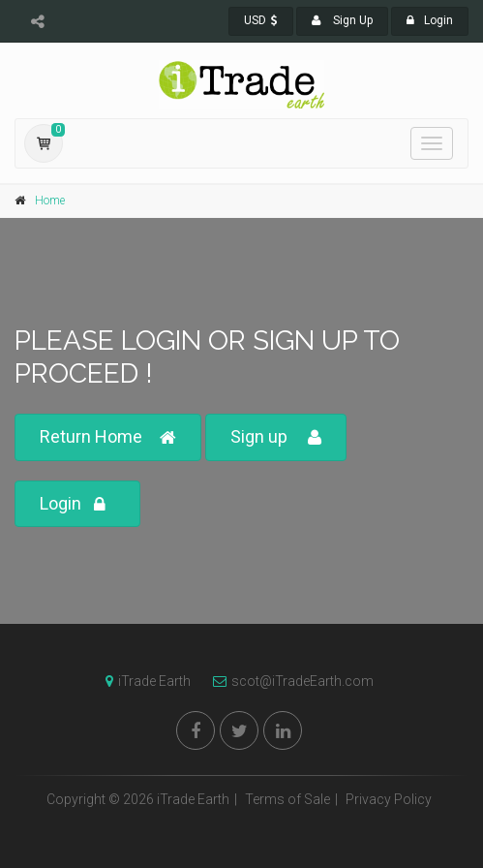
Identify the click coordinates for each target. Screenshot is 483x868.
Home (50, 201)
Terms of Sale (287, 799)
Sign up (276, 437)
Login (430, 20)
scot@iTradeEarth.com (288, 681)
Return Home (108, 437)
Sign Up (342, 20)
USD (261, 20)
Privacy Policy (389, 799)
